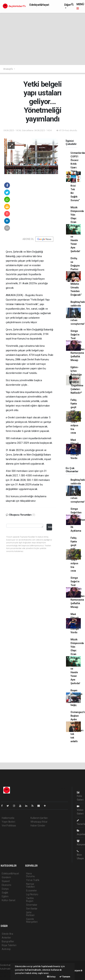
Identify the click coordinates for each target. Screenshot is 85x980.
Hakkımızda (8, 818)
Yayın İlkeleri (8, 822)
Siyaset (6, 881)
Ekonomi (6, 885)
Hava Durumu (30, 875)
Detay (51, 977)
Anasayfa (8, 69)
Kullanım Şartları (39, 818)
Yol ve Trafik (33, 880)
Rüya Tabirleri (9, 945)
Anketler (6, 938)
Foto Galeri (80, 796)
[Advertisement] (42, 39)
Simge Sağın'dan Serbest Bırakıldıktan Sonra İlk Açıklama (78, 520)
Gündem (6, 877)
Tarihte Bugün (30, 900)
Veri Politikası (9, 826)
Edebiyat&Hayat (39, 5)
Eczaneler (31, 891)
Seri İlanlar (32, 909)
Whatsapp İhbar (39, 822)
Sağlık (5, 893)
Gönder (50, 527)
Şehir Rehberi (30, 914)
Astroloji (6, 949)
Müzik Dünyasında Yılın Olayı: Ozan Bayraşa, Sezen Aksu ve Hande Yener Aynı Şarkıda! (77, 229)
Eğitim (5, 896)
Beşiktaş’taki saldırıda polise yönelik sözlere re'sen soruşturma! (78, 313)
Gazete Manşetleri (32, 920)
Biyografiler (8, 941)
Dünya (5, 889)
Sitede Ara (7, 934)
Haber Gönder (38, 826)
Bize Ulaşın (80, 855)
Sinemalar (32, 905)
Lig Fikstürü (32, 894)
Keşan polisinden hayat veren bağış (76, 698)
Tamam (65, 977)
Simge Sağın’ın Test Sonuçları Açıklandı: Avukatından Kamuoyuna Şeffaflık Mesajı (78, 346)
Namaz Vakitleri (30, 885)
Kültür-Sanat (9, 900)
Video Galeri (80, 810)
